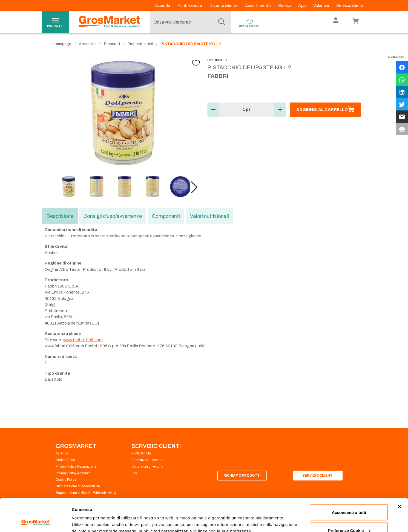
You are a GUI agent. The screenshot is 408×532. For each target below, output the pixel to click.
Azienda (163, 5)
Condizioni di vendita (147, 466)
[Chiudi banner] (400, 476)
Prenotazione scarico (147, 460)
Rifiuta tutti (349, 517)
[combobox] (189, 22)
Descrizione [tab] (60, 216)
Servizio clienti (350, 5)
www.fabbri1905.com (83, 340)
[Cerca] (222, 22)
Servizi (285, 5)
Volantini (321, 5)
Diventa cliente (224, 5)
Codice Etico (65, 460)
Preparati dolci (140, 44)
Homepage (61, 44)
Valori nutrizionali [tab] (209, 216)
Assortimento (258, 5)
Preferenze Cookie (90, 515)
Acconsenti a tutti (349, 481)
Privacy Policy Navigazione (76, 466)
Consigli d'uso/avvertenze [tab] (113, 216)
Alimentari (88, 44)
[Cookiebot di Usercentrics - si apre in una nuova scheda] (35, 521)
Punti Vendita (141, 453)
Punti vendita (190, 5)
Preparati (112, 44)
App (302, 5)
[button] (194, 187)
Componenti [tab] (166, 216)
